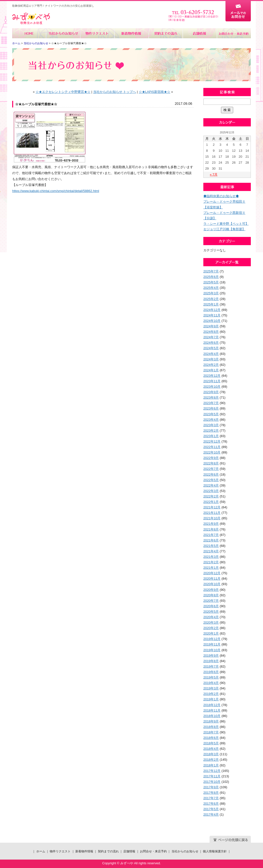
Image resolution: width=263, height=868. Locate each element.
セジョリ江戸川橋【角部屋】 (224, 229)
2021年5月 (211, 546)
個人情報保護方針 (215, 851)
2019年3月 (211, 688)
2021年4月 (211, 551)
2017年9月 (211, 787)
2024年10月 (212, 321)
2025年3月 (211, 293)
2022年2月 (211, 496)
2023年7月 (211, 403)
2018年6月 (211, 738)
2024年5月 (211, 348)
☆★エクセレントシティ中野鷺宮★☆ (63, 92)
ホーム (29, 33)
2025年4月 (211, 288)
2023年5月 (211, 414)
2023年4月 (211, 420)
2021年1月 (211, 568)
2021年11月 (212, 513)
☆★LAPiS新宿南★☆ (154, 92)
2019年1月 (211, 699)
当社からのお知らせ (63, 33)
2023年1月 (211, 436)
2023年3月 (211, 425)
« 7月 (214, 174)
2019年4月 (211, 683)
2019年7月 (211, 666)
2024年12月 (212, 310)
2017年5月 (211, 809)
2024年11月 (212, 315)
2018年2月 (211, 760)
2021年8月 (211, 529)
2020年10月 (212, 584)
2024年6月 (211, 343)
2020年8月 (211, 595)
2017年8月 (211, 793)
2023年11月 (212, 381)
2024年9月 (211, 326)
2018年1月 (211, 765)
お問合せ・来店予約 (234, 33)
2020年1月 (211, 633)
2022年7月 (211, 469)
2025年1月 (211, 304)
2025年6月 (211, 277)
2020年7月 (211, 601)
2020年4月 (211, 617)
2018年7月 (211, 732)
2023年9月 (211, 392)
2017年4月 (211, 814)
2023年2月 (211, 431)
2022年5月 (211, 480)
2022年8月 (211, 463)
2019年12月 (212, 639)
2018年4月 (211, 749)
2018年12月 (212, 705)
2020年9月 (211, 590)
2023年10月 (212, 387)
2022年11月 (212, 447)
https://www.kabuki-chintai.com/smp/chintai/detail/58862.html (56, 191)
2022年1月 (211, 502)
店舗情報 (199, 33)
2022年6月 (211, 474)
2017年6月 (211, 804)
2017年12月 (212, 771)
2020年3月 (211, 623)
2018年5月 (211, 743)
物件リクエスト (97, 33)
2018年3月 (211, 754)
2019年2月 (211, 694)
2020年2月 (211, 628)
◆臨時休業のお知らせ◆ (221, 196)
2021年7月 (211, 535)
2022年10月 (212, 452)
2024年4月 (211, 354)
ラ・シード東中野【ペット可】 (226, 224)
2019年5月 (211, 677)
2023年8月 (211, 397)
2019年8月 (211, 661)
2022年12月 (212, 441)
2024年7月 (211, 337)
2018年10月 (212, 716)
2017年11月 (212, 776)
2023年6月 (211, 408)
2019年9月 (211, 656)
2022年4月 (211, 485)
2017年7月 (211, 798)
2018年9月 (211, 721)
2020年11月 (212, 579)
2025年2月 (211, 299)
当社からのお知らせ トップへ (115, 92)
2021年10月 (212, 518)
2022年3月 (211, 491)
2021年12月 (212, 507)
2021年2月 (211, 562)
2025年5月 (211, 282)
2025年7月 (211, 271)
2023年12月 (212, 376)
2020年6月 (211, 606)
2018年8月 (211, 727)
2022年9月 (211, 458)
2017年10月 (212, 782)
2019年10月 (212, 650)
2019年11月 (212, 644)
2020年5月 (211, 612)
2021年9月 (211, 524)
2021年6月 (211, 540)
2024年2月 (211, 365)
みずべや (31, 19)
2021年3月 (211, 557)
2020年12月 (212, 573)
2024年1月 (211, 370)
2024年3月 (211, 359)
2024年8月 (211, 332)
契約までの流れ (165, 33)
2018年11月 (212, 710)
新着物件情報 (131, 33)
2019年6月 (211, 672)
